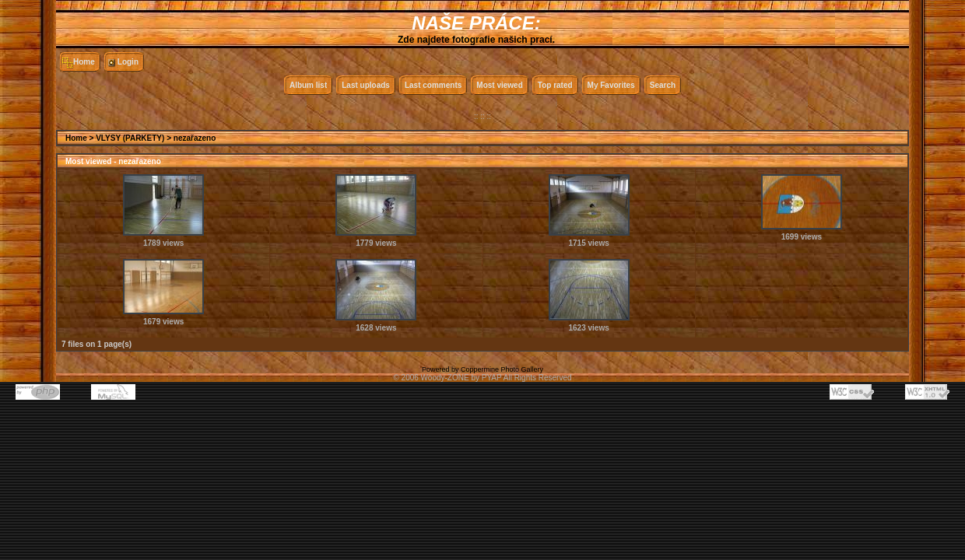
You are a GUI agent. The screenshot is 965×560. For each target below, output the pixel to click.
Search (663, 85)
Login (128, 62)
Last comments (433, 85)
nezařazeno (195, 138)
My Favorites (611, 85)
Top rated (555, 85)
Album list (308, 85)
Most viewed (499, 85)
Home (84, 62)
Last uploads (366, 85)
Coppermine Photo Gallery (502, 369)
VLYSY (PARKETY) (130, 138)
